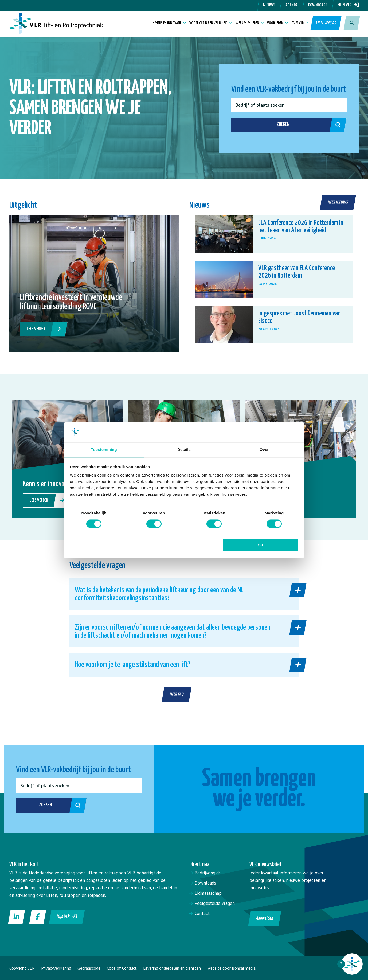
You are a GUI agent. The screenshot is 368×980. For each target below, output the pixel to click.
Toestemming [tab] (104, 449)
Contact (202, 913)
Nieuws (269, 5)
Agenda (292, 5)
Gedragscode (89, 968)
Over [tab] (264, 449)
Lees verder (43, 329)
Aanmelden (265, 919)
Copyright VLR (22, 968)
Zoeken (306, 125)
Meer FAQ (177, 695)
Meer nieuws (338, 203)
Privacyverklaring (56, 968)
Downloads (318, 5)
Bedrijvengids (326, 24)
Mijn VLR (348, 5)
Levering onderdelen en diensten (172, 968)
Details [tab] (184, 449)
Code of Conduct (122, 968)
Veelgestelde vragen (215, 903)
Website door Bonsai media (231, 968)
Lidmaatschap (208, 893)
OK (261, 545)
